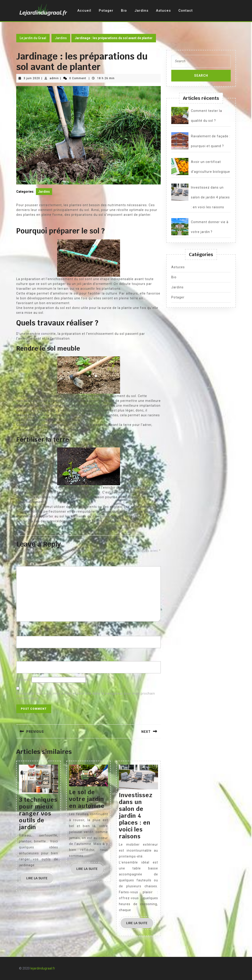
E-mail (23, 654)
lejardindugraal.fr (43, 968)
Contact (186, 11)
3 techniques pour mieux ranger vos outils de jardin (38, 813)
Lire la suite (40, 880)
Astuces (163, 11)
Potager (106, 11)
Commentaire (29, 559)
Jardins (141, 11)
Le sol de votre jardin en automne (87, 799)
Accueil (84, 11)
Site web (23, 680)
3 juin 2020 (32, 78)
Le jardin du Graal (33, 38)
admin (54, 78)
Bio (124, 11)
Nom (21, 629)
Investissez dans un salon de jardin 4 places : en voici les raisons (136, 816)
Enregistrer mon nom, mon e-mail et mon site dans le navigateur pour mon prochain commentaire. (86, 696)
